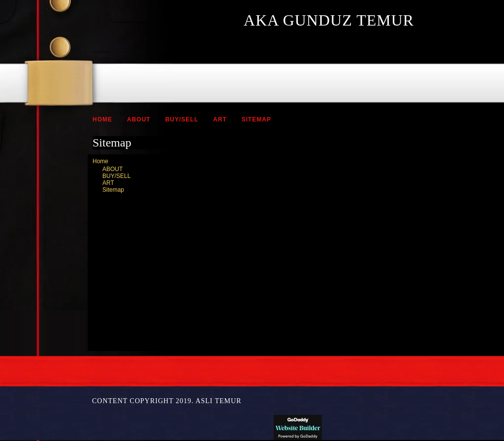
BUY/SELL (182, 119)
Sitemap (256, 119)
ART (220, 119)
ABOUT (139, 119)
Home (102, 119)
